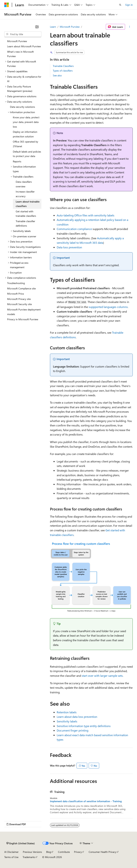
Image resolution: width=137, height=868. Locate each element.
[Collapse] (37, 27)
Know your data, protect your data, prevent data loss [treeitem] (26, 122)
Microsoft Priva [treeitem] (15, 294)
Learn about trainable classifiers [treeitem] (28, 204)
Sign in (129, 5)
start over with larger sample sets (102, 676)
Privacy (78, 852)
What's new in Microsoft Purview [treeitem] (20, 54)
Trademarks (29, 857)
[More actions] (130, 27)
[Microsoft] (7, 5)
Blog (49, 852)
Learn (53, 27)
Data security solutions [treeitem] (22, 107)
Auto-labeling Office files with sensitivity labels (86, 215)
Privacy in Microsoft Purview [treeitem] (23, 319)
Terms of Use (11, 857)
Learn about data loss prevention (77, 717)
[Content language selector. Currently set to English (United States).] (21, 843)
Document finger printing (73, 730)
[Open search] (120, 5)
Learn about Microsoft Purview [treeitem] (24, 46)
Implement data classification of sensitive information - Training (86, 801)
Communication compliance (74, 229)
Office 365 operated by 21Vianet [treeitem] (26, 144)
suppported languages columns (108, 307)
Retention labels (67, 712)
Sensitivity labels (67, 721)
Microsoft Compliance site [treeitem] (21, 288)
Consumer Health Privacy (102, 852)
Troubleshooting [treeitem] (16, 283)
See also (57, 75)
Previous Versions (32, 852)
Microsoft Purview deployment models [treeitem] (24, 312)
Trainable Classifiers (63, 66)
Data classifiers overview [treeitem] (24, 184)
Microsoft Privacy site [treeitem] (19, 299)
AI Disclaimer (11, 852)
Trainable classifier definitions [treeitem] (25, 223)
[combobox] (23, 34)
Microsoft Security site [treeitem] (19, 304)
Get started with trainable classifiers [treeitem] (26, 214)
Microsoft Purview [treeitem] (17, 41)
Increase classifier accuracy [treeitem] (25, 194)
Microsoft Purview (70, 27)
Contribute (64, 852)
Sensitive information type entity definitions (84, 726)
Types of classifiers (63, 71)
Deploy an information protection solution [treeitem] (25, 134)
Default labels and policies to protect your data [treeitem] (27, 154)
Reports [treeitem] (17, 161)
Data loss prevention (69, 247)
